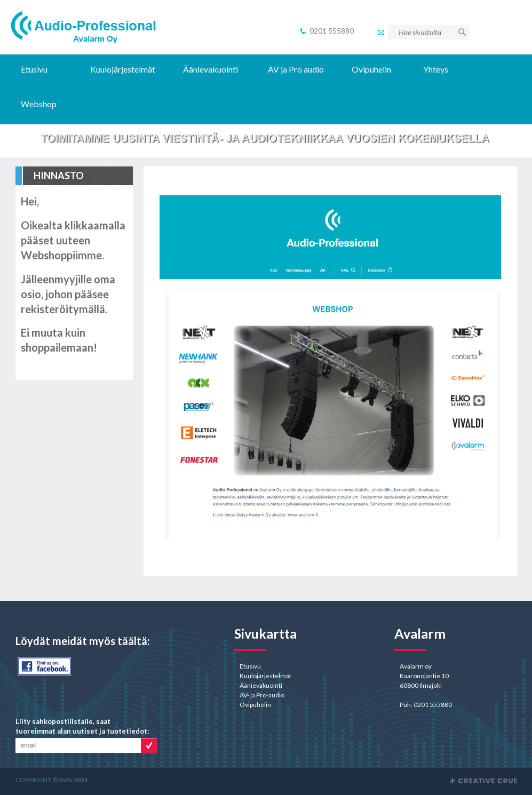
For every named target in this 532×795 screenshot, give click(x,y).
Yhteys (436, 69)
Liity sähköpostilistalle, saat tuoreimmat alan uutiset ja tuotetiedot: (82, 726)
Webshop (39, 104)
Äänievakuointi (211, 69)
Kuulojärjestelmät (123, 69)
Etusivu (34, 69)
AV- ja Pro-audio (262, 695)
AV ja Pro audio (296, 69)
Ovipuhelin (371, 69)
